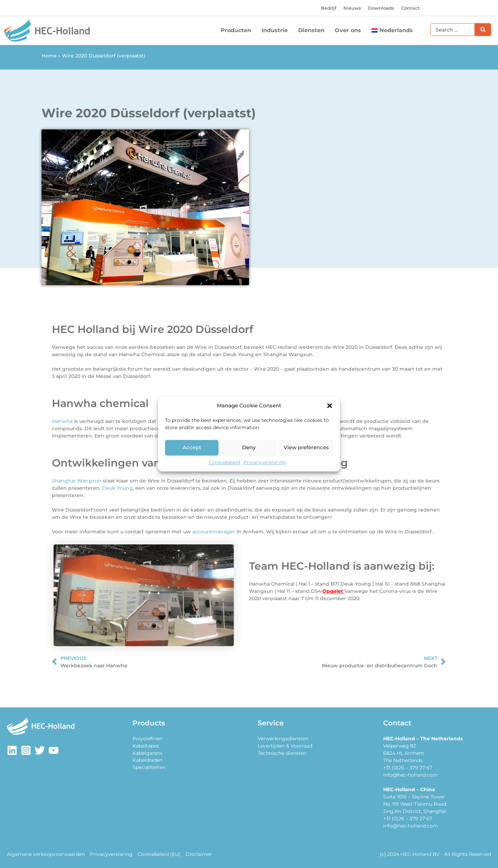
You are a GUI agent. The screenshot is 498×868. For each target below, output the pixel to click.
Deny (249, 447)
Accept (192, 447)
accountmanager (214, 532)
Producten (238, 30)
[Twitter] (40, 750)
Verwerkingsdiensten (283, 739)
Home (49, 56)
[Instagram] (26, 750)
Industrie (276, 30)
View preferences (306, 447)
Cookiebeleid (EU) (158, 854)
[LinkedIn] (12, 750)
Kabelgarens (147, 753)
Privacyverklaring (265, 462)
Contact (411, 8)
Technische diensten (282, 753)
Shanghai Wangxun (77, 481)
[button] (330, 406)
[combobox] (453, 30)
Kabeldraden (147, 760)
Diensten (313, 30)
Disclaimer (198, 854)
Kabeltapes (146, 746)
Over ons (350, 30)
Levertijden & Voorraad (285, 746)
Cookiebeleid (224, 462)
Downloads (381, 8)
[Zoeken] (483, 30)
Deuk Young (117, 488)
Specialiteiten (149, 768)
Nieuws (352, 8)
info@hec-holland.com (411, 775)
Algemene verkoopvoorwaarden (46, 854)
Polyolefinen (147, 739)
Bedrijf (329, 8)
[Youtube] (54, 750)
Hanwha (62, 421)
